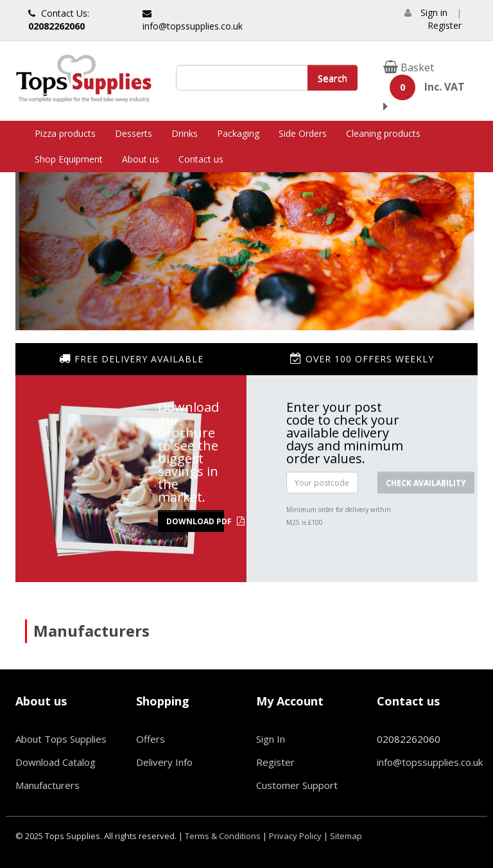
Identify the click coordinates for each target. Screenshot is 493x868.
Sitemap (346, 836)
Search (333, 78)
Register (445, 25)
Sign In (271, 739)
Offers (151, 739)
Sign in (434, 13)
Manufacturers (48, 785)
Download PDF (195, 521)
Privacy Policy (295, 836)
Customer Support (297, 785)
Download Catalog (56, 762)
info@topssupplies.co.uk (193, 21)
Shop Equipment (69, 159)
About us (141, 159)
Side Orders (303, 133)
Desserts (134, 133)
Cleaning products (383, 133)
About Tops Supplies (61, 739)
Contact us (201, 159)
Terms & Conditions (223, 836)
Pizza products (65, 133)
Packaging (238, 133)
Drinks (185, 133)
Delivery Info (164, 762)
